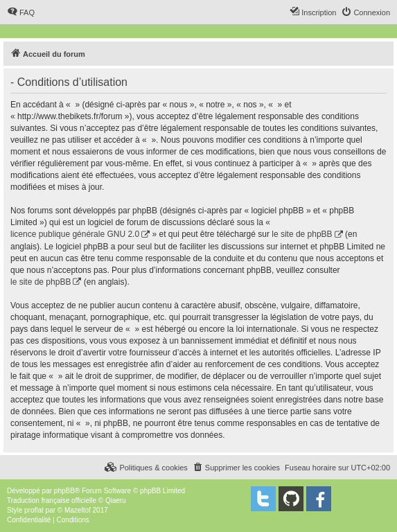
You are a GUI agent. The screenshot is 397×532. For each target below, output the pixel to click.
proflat (34, 510)
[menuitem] (21, 12)
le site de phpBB (302, 234)
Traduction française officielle (52, 500)
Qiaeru (116, 500)
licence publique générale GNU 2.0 (75, 234)
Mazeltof (78, 510)
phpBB (64, 491)
